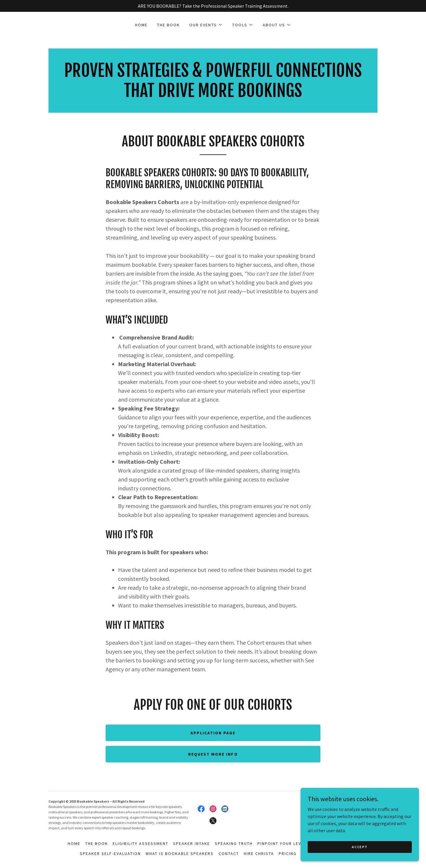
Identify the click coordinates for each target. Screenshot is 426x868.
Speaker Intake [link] (192, 843)
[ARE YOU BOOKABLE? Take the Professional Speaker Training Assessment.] (213, 6)
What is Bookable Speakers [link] (180, 854)
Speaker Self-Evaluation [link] (110, 854)
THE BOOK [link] (168, 25)
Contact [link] (229, 854)
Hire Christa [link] (259, 854)
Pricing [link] (288, 854)
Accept (360, 847)
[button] (206, 25)
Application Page (213, 733)
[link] (213, 95)
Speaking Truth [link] (234, 843)
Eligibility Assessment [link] (141, 843)
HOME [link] (141, 25)
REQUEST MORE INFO (213, 754)
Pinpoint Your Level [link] (282, 843)
